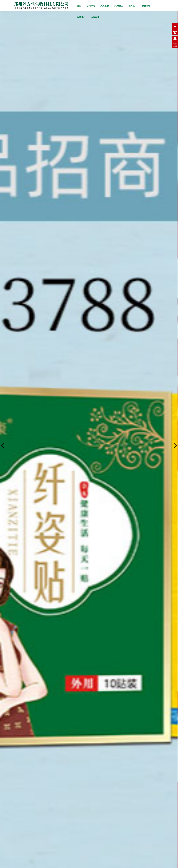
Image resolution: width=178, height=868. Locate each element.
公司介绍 (91, 6)
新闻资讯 (146, 6)
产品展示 (104, 6)
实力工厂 (133, 6)
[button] (175, 445)
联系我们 (81, 17)
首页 (79, 6)
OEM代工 (119, 6)
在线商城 (95, 17)
